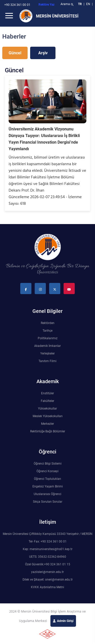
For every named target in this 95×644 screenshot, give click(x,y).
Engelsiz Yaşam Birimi (48, 486)
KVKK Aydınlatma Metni (48, 587)
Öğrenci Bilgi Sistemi (48, 464)
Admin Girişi (65, 621)
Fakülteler (48, 401)
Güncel (15, 53)
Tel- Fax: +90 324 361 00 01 (48, 541)
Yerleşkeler (48, 353)
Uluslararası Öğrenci (48, 494)
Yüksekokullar (48, 409)
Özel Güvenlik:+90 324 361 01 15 (48, 564)
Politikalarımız (48, 338)
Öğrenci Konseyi (48, 471)
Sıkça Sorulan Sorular (48, 502)
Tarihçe (48, 331)
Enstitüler (48, 393)
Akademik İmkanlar (48, 346)
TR (80, 4)
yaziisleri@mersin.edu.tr (48, 572)
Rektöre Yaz (46, 5)
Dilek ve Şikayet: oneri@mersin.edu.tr (48, 580)
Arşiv (43, 53)
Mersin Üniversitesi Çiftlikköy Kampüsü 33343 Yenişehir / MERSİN (48, 534)
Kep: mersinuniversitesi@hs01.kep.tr (48, 549)
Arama (68, 5)
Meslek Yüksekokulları (48, 416)
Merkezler (48, 424)
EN (89, 4)
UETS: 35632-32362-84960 (48, 557)
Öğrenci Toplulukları (48, 479)
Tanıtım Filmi (48, 361)
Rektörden (48, 323)
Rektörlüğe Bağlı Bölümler (48, 431)
